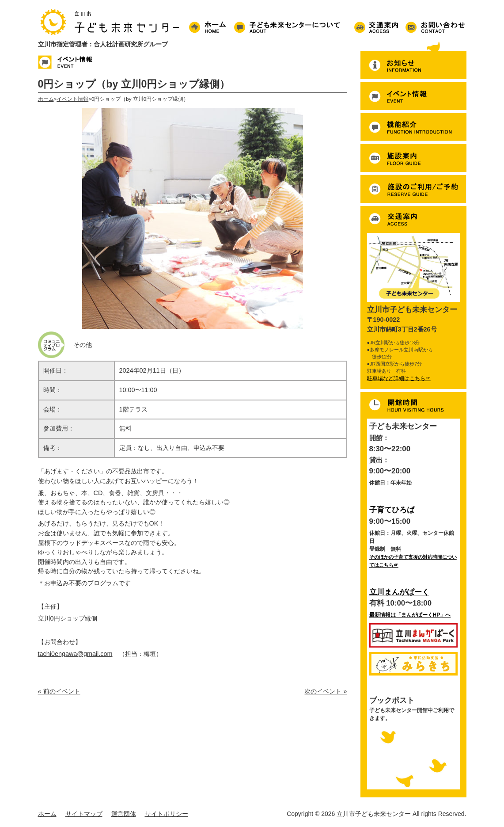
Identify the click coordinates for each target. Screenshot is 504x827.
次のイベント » (326, 691)
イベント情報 (72, 99)
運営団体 (124, 814)
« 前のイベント (59, 691)
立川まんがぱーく (399, 592)
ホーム (46, 99)
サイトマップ (84, 814)
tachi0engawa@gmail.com (75, 654)
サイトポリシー (167, 814)
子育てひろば (392, 510)
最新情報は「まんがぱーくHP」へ (410, 615)
